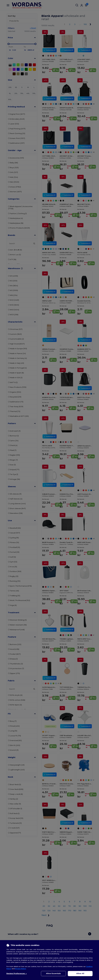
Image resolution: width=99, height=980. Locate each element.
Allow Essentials (53, 973)
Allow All (80, 973)
